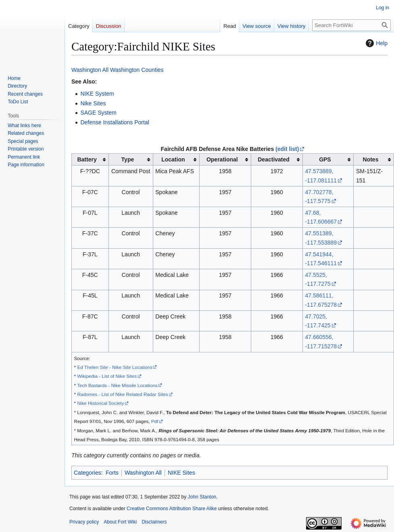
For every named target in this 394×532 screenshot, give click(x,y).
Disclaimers (154, 522)
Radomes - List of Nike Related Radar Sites (122, 394)
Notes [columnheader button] (371, 159)
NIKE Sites (181, 473)
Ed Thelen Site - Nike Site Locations (115, 367)
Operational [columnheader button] (222, 159)
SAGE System (98, 113)
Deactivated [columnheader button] (274, 159)
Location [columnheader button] (173, 159)
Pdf (155, 421)
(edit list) (287, 149)
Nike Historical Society (100, 403)
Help (376, 43)
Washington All (90, 70)
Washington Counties (137, 70)
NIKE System (97, 94)
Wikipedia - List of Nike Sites (107, 376)
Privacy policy (84, 522)
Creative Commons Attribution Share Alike (172, 509)
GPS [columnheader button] (325, 159)
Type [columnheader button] (128, 159)
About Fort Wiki (120, 522)
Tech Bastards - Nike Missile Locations (117, 385)
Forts (112, 473)
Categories (88, 473)
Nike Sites (93, 103)
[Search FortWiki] (351, 25)
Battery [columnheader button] (87, 159)
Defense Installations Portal (115, 122)
